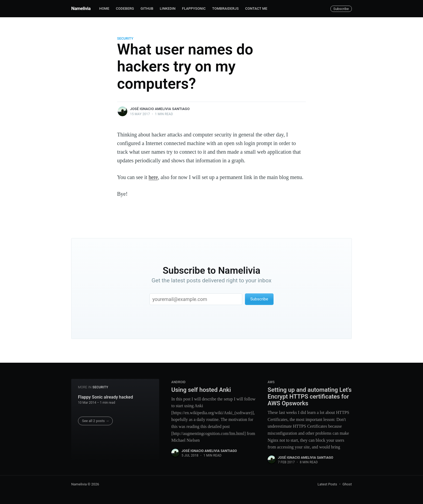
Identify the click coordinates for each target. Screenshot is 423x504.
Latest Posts (327, 484)
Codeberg (125, 8)
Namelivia (81, 8)
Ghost (347, 484)
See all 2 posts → (96, 421)
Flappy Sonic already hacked (105, 397)
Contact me (256, 8)
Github (147, 8)
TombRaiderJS (226, 8)
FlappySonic (194, 8)
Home (104, 8)
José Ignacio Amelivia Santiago (160, 109)
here (153, 177)
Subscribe (341, 9)
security (125, 38)
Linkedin (168, 8)
